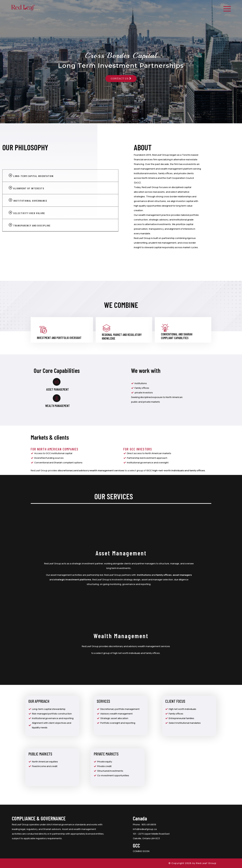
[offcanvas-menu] (227, 9)
